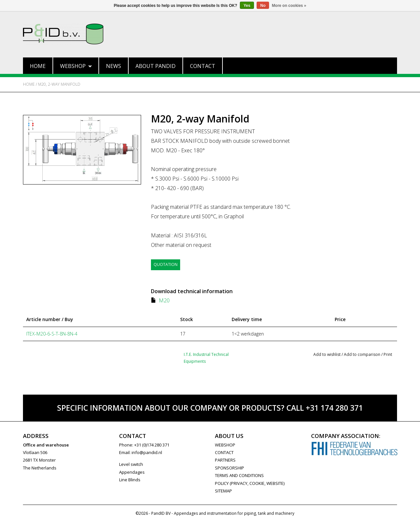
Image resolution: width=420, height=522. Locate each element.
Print (388, 354)
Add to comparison (363, 354)
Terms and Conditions (239, 475)
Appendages (132, 472)
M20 (164, 300)
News (114, 66)
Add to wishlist (327, 354)
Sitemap (223, 491)
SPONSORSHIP (230, 468)
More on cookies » (289, 6)
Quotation (166, 264)
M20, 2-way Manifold (59, 84)
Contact (203, 66)
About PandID (156, 66)
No (263, 6)
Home (38, 66)
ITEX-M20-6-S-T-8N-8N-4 (52, 334)
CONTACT (224, 452)
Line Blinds (130, 480)
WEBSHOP (225, 445)
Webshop (76, 66)
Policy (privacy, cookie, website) (250, 483)
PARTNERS (225, 460)
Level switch (131, 464)
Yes (247, 6)
